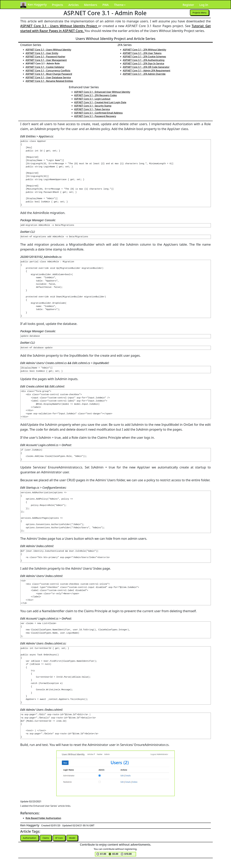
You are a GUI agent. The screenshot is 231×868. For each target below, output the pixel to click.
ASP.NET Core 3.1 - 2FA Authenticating (144, 60)
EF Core (63, 838)
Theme (119, 5)
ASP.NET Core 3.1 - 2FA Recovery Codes (96, 95)
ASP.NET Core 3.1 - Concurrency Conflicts (48, 71)
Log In (204, 5)
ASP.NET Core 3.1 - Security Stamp (93, 106)
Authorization (31, 838)
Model (78, 838)
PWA (106, 5)
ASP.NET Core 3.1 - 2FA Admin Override (144, 74)
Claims (49, 838)
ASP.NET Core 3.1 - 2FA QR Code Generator (146, 67)
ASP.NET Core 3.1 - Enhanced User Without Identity (102, 92)
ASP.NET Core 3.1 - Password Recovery (95, 116)
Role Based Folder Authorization (43, 818)
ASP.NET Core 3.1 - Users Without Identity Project (59, 26)
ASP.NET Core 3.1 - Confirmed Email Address (98, 113)
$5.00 (115, 855)
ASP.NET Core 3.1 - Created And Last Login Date (100, 102)
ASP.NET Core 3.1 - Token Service (92, 109)
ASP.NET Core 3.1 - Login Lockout (92, 99)
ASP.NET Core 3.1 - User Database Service (48, 77)
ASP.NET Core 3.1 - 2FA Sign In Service (144, 63)
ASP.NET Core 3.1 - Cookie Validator (45, 67)
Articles (74, 5)
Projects (58, 5)
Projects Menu (198, 13)
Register (188, 5)
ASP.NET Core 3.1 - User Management (46, 60)
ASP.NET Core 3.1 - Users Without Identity (48, 50)
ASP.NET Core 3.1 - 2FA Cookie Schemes (144, 57)
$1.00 (103, 855)
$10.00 (128, 855)
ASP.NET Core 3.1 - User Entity (42, 53)
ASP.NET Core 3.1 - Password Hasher (46, 57)
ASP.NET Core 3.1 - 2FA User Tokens (142, 53)
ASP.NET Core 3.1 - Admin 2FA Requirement (147, 71)
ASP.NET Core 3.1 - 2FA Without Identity (145, 50)
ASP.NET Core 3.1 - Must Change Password (49, 74)
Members (91, 5)
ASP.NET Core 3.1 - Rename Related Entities (49, 81)
